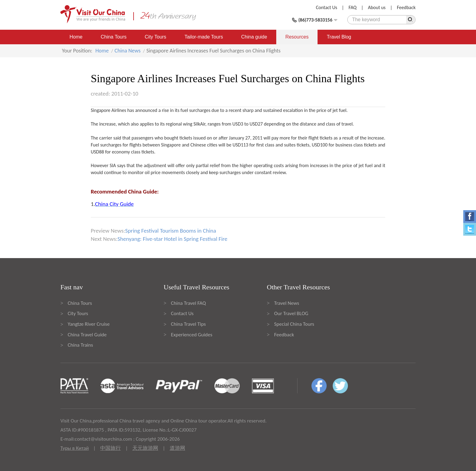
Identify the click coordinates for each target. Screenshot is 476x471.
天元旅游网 (145, 448)
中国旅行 (110, 448)
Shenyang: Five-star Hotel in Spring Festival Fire (172, 239)
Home (76, 37)
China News (127, 51)
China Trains (80, 345)
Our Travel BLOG (291, 313)
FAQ (352, 7)
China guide (254, 37)
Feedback (406, 7)
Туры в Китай (75, 448)
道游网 (177, 448)
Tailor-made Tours (204, 37)
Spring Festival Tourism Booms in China (171, 231)
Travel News (287, 303)
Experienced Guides (192, 335)
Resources (297, 37)
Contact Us (327, 7)
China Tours (114, 37)
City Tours (156, 37)
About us (377, 7)
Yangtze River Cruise (89, 324)
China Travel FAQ (188, 303)
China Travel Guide (87, 335)
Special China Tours (294, 324)
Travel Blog (339, 37)
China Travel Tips (188, 324)
